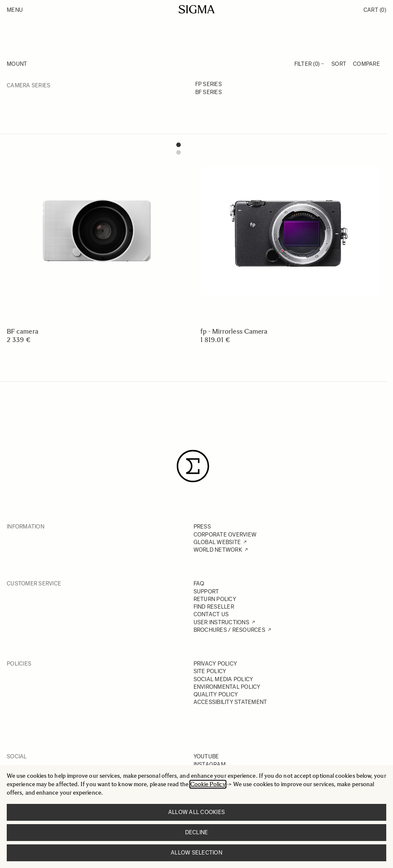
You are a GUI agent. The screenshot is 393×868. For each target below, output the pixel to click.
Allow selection (196, 853)
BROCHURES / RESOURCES (229, 630)
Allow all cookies (196, 812)
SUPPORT (206, 592)
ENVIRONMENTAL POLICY (227, 687)
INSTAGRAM (210, 764)
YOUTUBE (206, 756)
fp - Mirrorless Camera (234, 331)
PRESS (202, 527)
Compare (366, 64)
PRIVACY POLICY (215, 664)
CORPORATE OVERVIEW (225, 535)
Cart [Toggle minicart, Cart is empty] (375, 10)
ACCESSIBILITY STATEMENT (230, 702)
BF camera (23, 331)
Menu (15, 10)
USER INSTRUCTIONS (221, 622)
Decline (197, 832)
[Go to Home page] (197, 9)
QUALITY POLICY (216, 694)
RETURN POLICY (215, 599)
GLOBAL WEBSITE (217, 542)
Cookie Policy (208, 784)
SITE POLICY (210, 671)
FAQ (199, 584)
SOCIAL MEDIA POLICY (223, 679)
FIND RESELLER (214, 607)
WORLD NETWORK (218, 550)
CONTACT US (211, 614)
